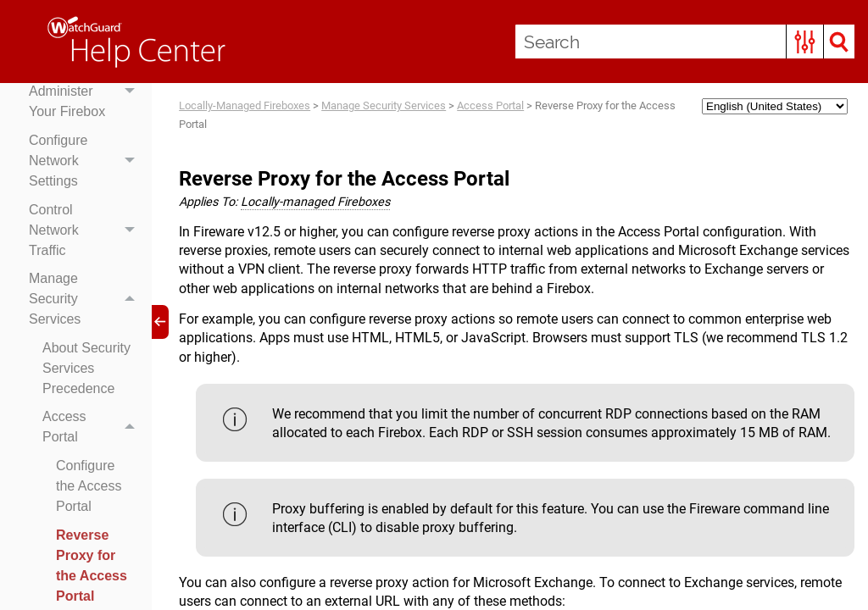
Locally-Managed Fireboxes (245, 105)
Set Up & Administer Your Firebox (86, 92)
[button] (805, 42)
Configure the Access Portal (89, 486)
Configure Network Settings (86, 161)
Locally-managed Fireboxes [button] (315, 202)
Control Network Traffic (86, 230)
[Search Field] (685, 42)
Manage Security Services (86, 299)
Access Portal (93, 428)
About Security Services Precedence (86, 368)
